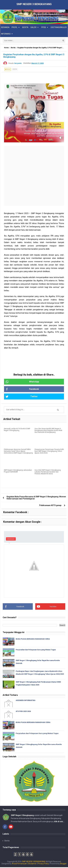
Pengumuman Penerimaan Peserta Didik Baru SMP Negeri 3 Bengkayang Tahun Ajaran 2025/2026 (49, 452)
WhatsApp (22, 382)
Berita (13, 48)
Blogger (63, 864)
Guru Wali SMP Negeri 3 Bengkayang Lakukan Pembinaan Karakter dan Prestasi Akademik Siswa (48, 472)
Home (6, 48)
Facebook (22, 389)
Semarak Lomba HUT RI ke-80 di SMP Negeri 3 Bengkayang (17, 430)
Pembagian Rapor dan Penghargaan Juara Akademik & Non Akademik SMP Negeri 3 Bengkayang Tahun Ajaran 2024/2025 (39, 674)
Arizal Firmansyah (19, 864)
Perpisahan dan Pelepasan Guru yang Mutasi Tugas (37, 650)
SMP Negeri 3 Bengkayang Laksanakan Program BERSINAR (18, 471)
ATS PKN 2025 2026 (23, 712)
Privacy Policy (43, 864)
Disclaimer (32, 864)
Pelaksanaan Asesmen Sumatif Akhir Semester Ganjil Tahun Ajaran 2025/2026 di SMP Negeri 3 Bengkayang (18, 452)
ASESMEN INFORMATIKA (26, 701)
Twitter (21, 397)
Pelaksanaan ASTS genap (50, 506)
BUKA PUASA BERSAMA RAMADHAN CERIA (33, 639)
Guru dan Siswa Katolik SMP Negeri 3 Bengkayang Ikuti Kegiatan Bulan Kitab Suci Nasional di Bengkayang (48, 431)
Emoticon (11, 539)
